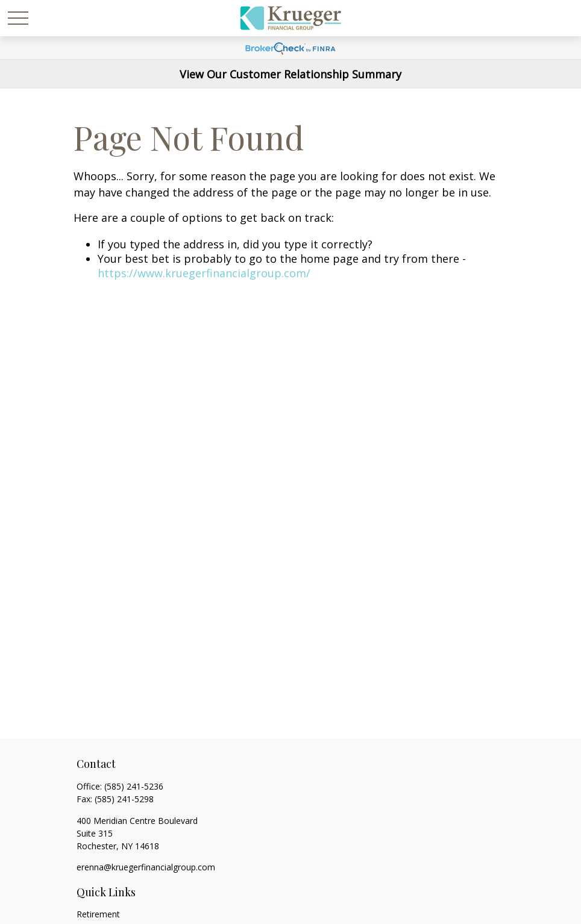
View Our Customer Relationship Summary (290, 74)
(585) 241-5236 (134, 786)
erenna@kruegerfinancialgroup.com (146, 867)
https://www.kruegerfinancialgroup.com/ (204, 273)
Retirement (98, 914)
